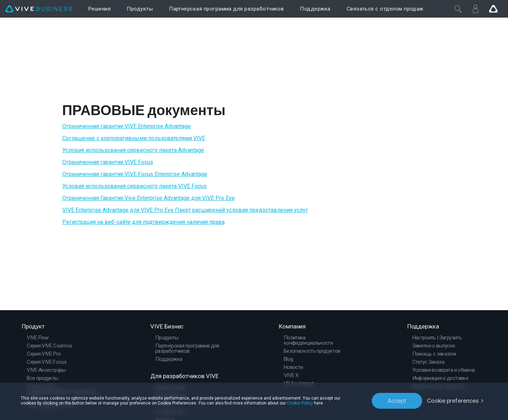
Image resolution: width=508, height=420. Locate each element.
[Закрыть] (458, 9)
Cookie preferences (453, 401)
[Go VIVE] (493, 9)
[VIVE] (39, 9)
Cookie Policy (300, 403)
